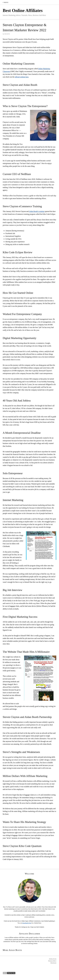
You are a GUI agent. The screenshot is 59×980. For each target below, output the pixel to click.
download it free (27, 923)
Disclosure (53, 963)
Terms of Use (53, 959)
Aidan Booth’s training (37, 211)
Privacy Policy (52, 961)
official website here (22, 77)
